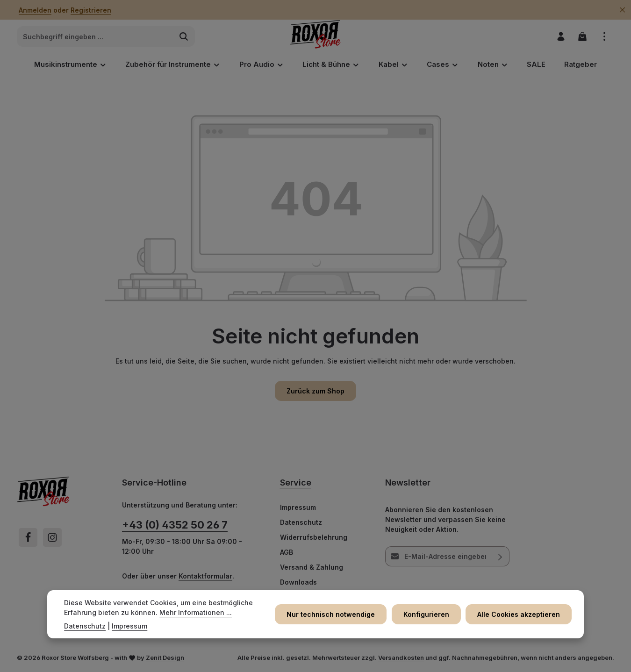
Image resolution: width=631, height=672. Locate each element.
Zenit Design (165, 658)
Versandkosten (401, 658)
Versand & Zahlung (312, 568)
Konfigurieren (428, 614)
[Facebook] (28, 538)
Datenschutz (301, 523)
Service (296, 483)
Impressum (298, 508)
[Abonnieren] (500, 557)
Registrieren (91, 10)
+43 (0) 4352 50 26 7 (175, 526)
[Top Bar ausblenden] (622, 10)
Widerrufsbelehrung (314, 538)
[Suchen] (184, 37)
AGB (287, 553)
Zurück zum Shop (315, 392)
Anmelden (35, 10)
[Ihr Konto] (560, 37)
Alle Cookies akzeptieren (520, 614)
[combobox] (95, 37)
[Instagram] (52, 538)
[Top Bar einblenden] (604, 37)
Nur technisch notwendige (334, 614)
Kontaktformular (205, 577)
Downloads (298, 583)
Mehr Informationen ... (196, 612)
